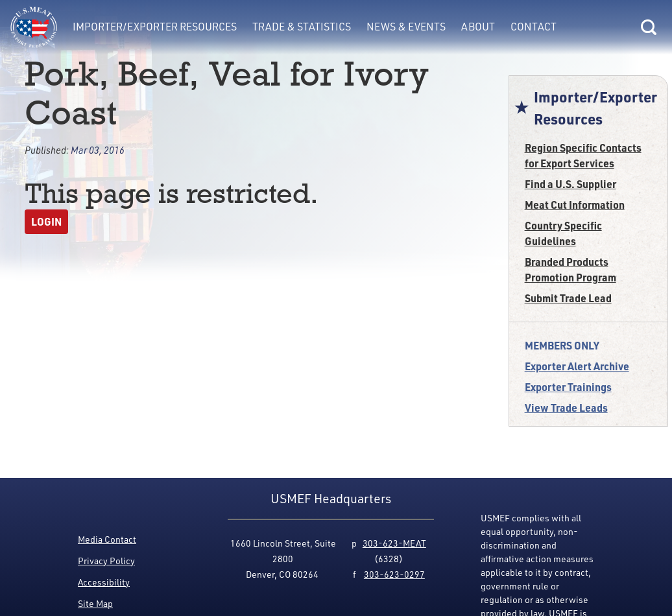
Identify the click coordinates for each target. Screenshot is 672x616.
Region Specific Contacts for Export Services (583, 155)
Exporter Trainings (568, 387)
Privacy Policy (106, 561)
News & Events (406, 27)
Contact (534, 27)
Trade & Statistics (302, 27)
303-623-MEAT (394, 543)
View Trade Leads (566, 408)
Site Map (95, 603)
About (478, 27)
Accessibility (104, 582)
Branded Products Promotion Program (570, 269)
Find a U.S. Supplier (570, 184)
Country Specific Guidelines (563, 233)
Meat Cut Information (575, 205)
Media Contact (107, 539)
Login (46, 221)
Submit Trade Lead (568, 298)
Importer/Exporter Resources (155, 27)
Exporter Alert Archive (577, 366)
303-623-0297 (394, 574)
